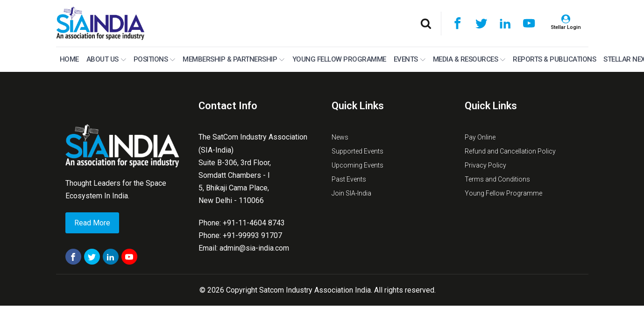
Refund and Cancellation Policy (510, 151)
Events (410, 59)
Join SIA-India (351, 193)
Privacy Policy (485, 165)
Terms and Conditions (497, 179)
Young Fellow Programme (339, 59)
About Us (106, 59)
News (340, 137)
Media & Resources (469, 59)
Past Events (349, 179)
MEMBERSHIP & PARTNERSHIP (234, 59)
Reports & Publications (554, 59)
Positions (155, 59)
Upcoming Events (357, 165)
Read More (92, 223)
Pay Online (480, 137)
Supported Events (357, 151)
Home (69, 59)
